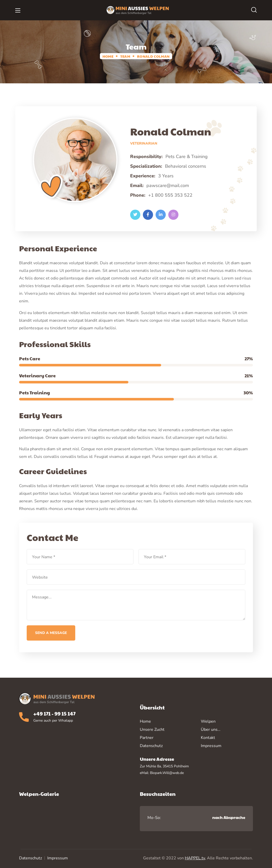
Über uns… (211, 730)
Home (108, 56)
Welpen (208, 721)
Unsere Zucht (152, 730)
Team (125, 56)
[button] (254, 10)
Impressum (58, 858)
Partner (147, 738)
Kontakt (208, 738)
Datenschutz (31, 858)
